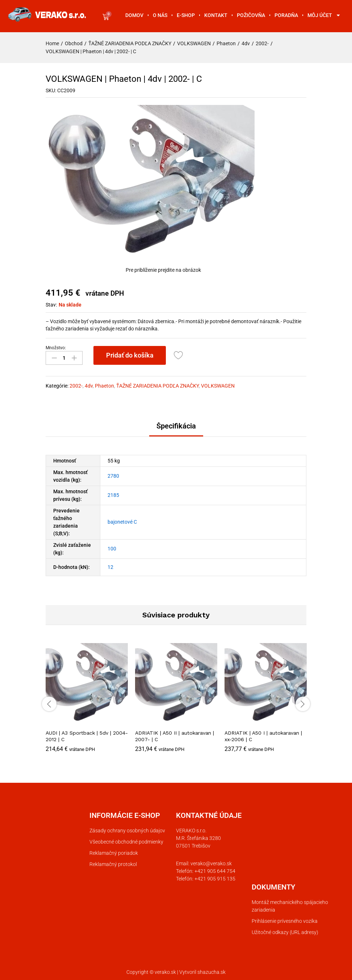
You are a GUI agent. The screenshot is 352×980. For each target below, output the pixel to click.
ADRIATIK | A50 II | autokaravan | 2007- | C (175, 735)
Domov (134, 15)
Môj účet (324, 15)
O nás (160, 15)
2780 (113, 476)
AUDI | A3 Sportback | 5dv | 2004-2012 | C (87, 735)
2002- (76, 385)
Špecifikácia (176, 426)
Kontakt (216, 15)
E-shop (186, 15)
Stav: (51, 305)
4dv (89, 385)
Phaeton (104, 385)
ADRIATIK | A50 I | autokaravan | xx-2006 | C (263, 735)
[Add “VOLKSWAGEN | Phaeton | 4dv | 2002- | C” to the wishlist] (179, 355)
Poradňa (286, 15)
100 (112, 548)
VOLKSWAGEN (218, 385)
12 (110, 566)
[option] (87, 702)
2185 (113, 495)
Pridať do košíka (130, 355)
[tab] (176, 429)
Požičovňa (251, 15)
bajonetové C (122, 521)
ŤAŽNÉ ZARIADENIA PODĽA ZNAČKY (158, 385)
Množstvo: (56, 348)
